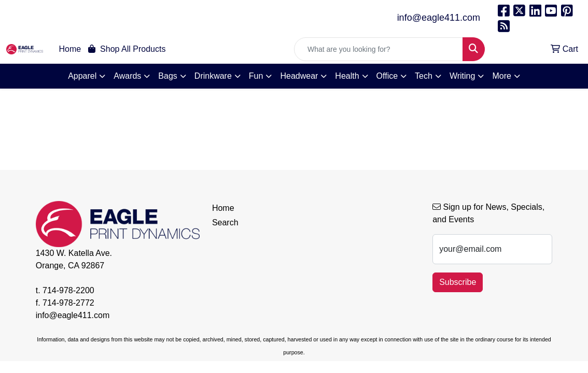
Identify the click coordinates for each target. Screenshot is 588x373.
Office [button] (387, 76)
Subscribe (458, 282)
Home (70, 49)
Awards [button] (127, 76)
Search (225, 223)
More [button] (501, 76)
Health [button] (347, 76)
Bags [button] (167, 76)
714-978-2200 (68, 290)
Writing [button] (463, 76)
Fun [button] (256, 76)
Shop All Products (127, 49)
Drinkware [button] (213, 76)
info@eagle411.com (439, 18)
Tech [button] (424, 76)
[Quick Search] (379, 49)
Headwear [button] (299, 76)
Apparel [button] (82, 76)
